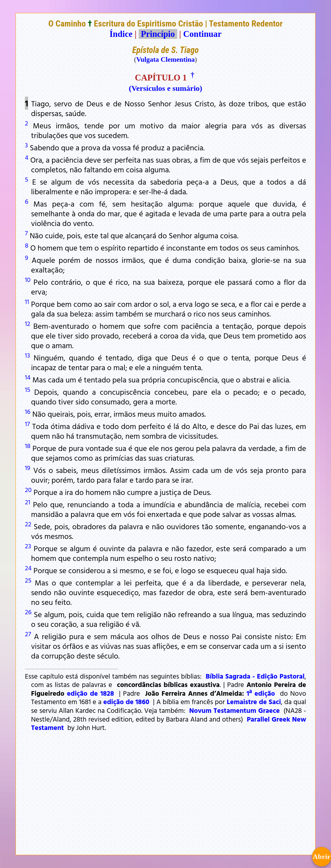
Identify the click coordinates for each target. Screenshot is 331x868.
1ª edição (261, 693)
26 (28, 612)
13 (27, 355)
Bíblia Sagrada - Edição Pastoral (255, 676)
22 (28, 524)
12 (27, 323)
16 (28, 411)
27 (28, 634)
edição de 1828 (91, 693)
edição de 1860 (126, 702)
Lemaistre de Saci (254, 702)
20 (28, 489)
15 (28, 389)
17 (27, 423)
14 (28, 377)
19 (28, 467)
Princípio (158, 34)
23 (28, 546)
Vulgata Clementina (165, 59)
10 (28, 279)
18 (28, 445)
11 (27, 301)
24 (28, 568)
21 (27, 502)
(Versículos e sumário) (165, 88)
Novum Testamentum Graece (234, 710)
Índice (121, 34)
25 (28, 580)
